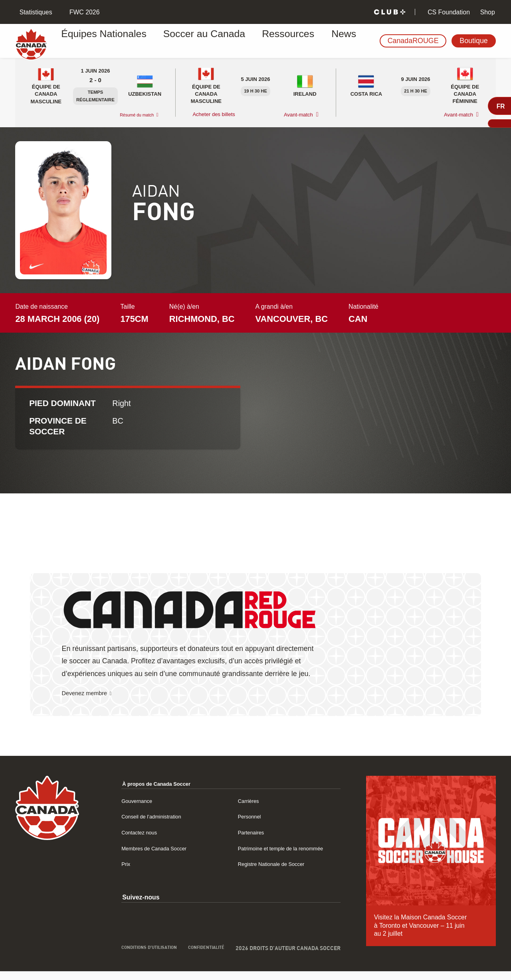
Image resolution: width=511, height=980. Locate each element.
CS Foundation (448, 12)
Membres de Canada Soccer (145, 849)
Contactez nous (127, 833)
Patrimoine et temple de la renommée (282, 849)
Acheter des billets (214, 115)
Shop (486, 12)
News (288, 41)
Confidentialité (206, 950)
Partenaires (246, 833)
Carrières (243, 802)
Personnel (244, 817)
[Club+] (390, 12)
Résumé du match (132, 115)
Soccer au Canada (178, 41)
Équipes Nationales (101, 41)
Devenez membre (90, 694)
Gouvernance (124, 802)
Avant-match (298, 115)
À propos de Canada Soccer (148, 784)
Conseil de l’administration (142, 817)
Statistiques (35, 12)
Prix (110, 865)
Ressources (244, 41)
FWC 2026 (83, 12)
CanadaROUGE (413, 41)
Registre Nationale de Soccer (271, 865)
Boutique (473, 41)
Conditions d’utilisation (123, 953)
